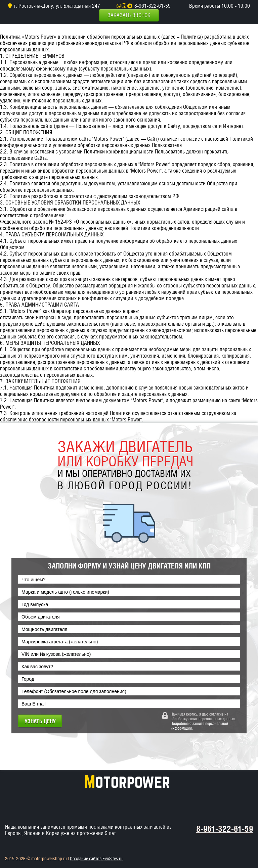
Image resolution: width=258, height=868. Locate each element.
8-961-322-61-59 (153, 6)
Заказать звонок (129, 15)
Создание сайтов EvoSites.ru (96, 859)
